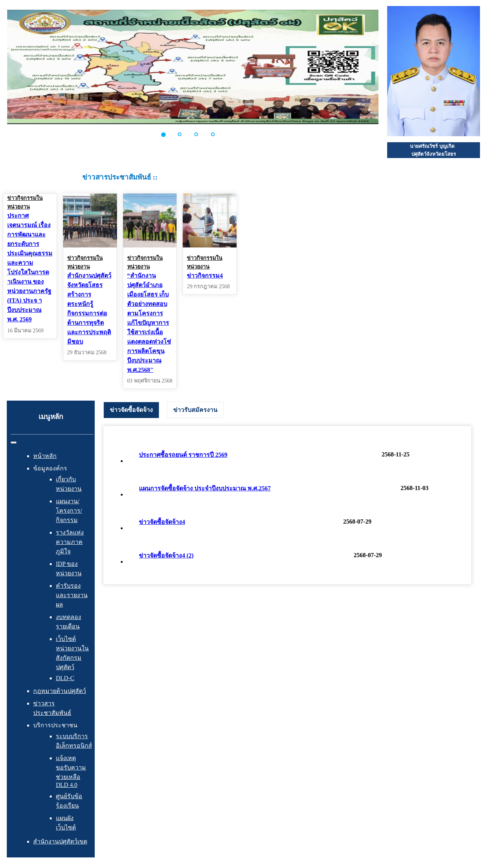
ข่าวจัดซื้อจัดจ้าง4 (162, 522)
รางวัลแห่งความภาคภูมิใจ (70, 542)
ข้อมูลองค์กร (50, 468)
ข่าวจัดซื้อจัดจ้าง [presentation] (131, 410)
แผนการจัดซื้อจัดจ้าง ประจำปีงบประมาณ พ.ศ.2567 (205, 488)
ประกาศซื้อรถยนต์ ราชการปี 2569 (183, 455)
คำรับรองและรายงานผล (72, 595)
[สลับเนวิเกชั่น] (14, 442)
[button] (168, 134)
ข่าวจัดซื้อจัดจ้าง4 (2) (166, 555)
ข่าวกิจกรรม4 (205, 276)
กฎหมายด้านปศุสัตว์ (60, 691)
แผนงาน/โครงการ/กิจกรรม (69, 511)
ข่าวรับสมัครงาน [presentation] (195, 410)
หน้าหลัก (45, 456)
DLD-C (65, 678)
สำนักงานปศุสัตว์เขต (60, 841)
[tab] (131, 410)
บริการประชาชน (55, 725)
